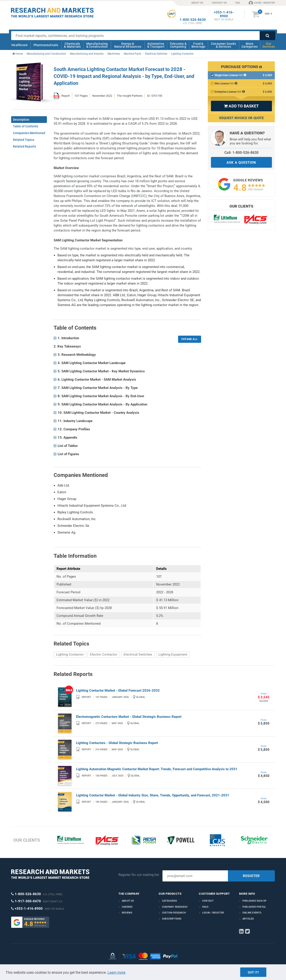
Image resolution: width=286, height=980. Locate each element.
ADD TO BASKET (241, 106)
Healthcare (20, 45)
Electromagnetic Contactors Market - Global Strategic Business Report (129, 717)
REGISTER (251, 876)
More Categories (250, 45)
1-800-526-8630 (193, 20)
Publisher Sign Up (254, 901)
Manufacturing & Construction (97, 45)
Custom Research (174, 913)
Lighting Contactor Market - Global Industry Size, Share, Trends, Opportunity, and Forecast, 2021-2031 (153, 795)
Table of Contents (26, 126)
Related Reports (24, 146)
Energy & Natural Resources (128, 45)
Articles (248, 919)
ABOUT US (197, 3)
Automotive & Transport (156, 45)
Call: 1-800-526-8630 (241, 153)
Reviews (127, 913)
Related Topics (24, 140)
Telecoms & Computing (178, 45)
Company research (175, 907)
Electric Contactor (104, 654)
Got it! (253, 972)
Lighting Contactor (70, 654)
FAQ (238, 3)
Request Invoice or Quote (241, 118)
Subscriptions (172, 919)
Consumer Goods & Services (223, 45)
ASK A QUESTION (241, 163)
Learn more (116, 972)
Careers (127, 907)
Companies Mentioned (29, 133)
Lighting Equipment (173, 654)
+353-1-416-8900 (224, 14)
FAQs (205, 907)
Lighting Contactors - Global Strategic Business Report (117, 743)
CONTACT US (219, 3)
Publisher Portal (254, 907)
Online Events (252, 913)
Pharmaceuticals (46, 45)
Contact (208, 901)
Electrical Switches (138, 654)
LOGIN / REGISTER (262, 3)
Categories (169, 901)
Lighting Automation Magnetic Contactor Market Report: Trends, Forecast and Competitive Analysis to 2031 (157, 769)
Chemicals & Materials (72, 45)
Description (21, 120)
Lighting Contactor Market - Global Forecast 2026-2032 (118, 691)
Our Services (269, 45)
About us (128, 901)
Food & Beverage (199, 45)
